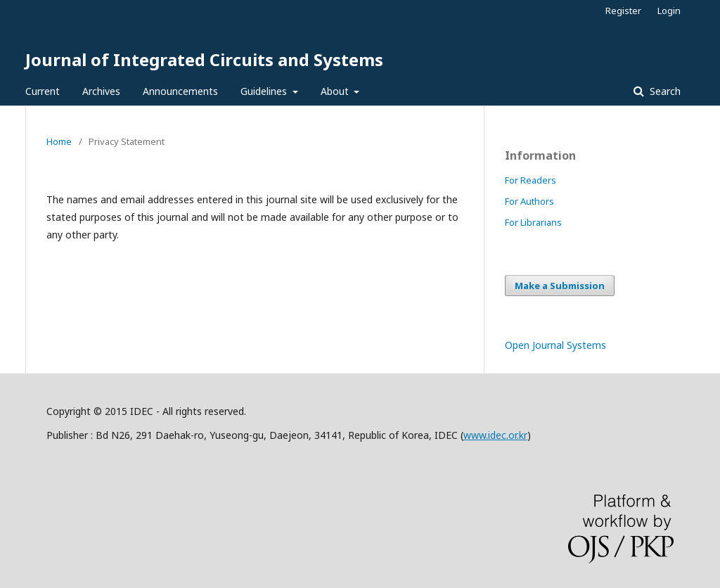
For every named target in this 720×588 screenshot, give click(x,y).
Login (669, 11)
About (336, 91)
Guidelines (265, 91)
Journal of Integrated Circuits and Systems (204, 59)
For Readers (531, 180)
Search (664, 91)
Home (59, 141)
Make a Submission (560, 286)
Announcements (180, 91)
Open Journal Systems (555, 345)
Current (43, 91)
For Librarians (533, 222)
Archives (101, 91)
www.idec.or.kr (495, 435)
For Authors (529, 201)
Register (623, 11)
